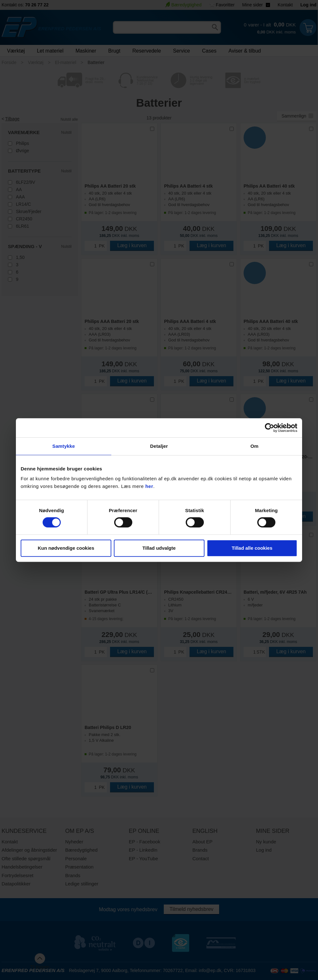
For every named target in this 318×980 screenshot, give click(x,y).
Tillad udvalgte (159, 548)
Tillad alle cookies (252, 548)
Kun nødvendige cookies (66, 548)
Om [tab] (254, 446)
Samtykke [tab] (64, 446)
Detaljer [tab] (159, 446)
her (149, 486)
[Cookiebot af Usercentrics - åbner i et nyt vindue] (270, 428)
